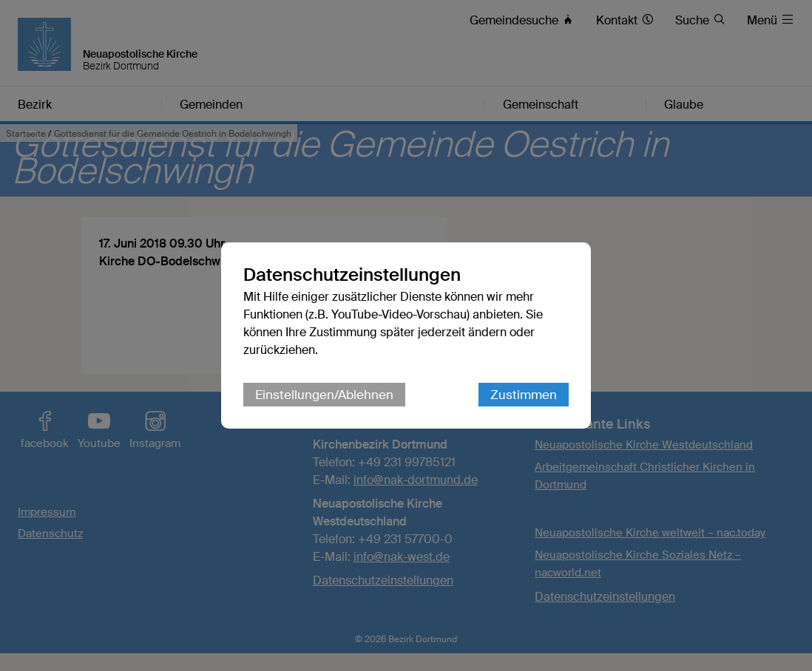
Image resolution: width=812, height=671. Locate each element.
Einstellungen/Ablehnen (324, 395)
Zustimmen (524, 395)
